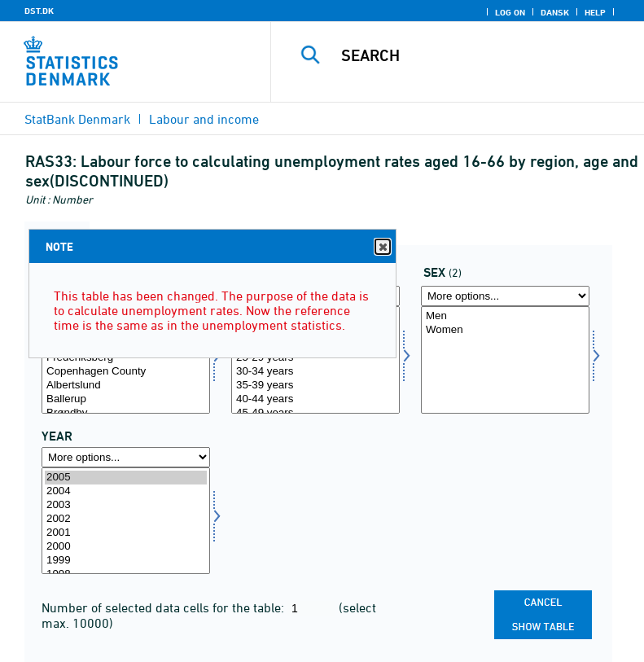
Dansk (555, 12)
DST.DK (39, 11)
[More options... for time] (126, 457)
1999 (126, 561)
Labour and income (204, 119)
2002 (126, 519)
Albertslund (126, 386)
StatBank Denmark (77, 119)
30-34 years (315, 372)
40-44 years (315, 399)
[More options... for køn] (505, 296)
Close (382, 247)
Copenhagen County (126, 372)
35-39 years (315, 386)
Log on (510, 12)
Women (505, 330)
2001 (126, 533)
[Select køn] (505, 360)
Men (505, 316)
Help (595, 12)
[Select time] (126, 521)
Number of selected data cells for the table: (164, 607)
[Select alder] (315, 360)
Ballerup (126, 399)
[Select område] (126, 360)
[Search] (482, 55)
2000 (126, 547)
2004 (126, 491)
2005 (126, 478)
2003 (126, 505)
